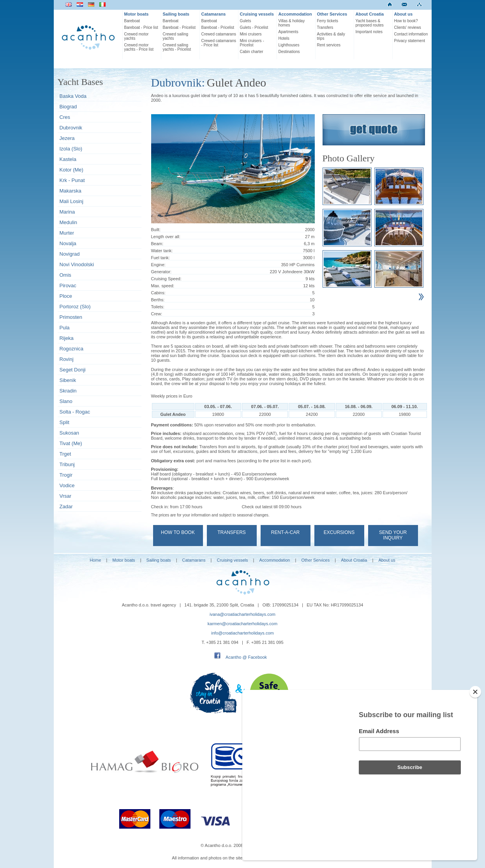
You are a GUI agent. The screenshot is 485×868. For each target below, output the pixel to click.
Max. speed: (163, 286)
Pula (65, 328)
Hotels (284, 38)
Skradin (68, 391)
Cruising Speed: (166, 279)
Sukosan (70, 433)
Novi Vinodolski (77, 264)
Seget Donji (73, 370)
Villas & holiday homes (292, 23)
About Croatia (370, 14)
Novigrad (70, 254)
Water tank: (162, 251)
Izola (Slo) (71, 149)
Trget (65, 454)
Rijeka (67, 338)
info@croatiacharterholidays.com (242, 633)
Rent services (329, 45)
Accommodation (295, 14)
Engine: (158, 265)
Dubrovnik (71, 128)
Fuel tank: (160, 258)
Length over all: (166, 237)
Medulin (69, 222)
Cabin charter (252, 52)
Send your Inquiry (393, 535)
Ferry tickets (328, 21)
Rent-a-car (285, 532)
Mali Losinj (71, 201)
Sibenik (68, 380)
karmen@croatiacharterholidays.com (242, 624)
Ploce (66, 296)
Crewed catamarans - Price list (219, 43)
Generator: (161, 272)
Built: (156, 230)
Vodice (67, 485)
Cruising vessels (257, 14)
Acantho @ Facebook (246, 657)
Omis (65, 275)
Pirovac (68, 286)
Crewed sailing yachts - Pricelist (177, 47)
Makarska (71, 191)
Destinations (289, 52)
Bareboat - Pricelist (179, 27)
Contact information (411, 34)
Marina (67, 212)
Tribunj (67, 464)
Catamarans (214, 14)
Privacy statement (410, 41)
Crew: (157, 314)
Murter (67, 233)
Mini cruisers (251, 34)
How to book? (406, 21)
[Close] (475, 734)
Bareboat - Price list (141, 27)
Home (95, 560)
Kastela (68, 159)
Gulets (246, 21)
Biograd (68, 107)
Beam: (157, 244)
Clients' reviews (408, 27)
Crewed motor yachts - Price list (139, 47)
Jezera (67, 138)
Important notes (369, 32)
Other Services (332, 14)
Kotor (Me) (71, 170)
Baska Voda (73, 96)
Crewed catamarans (219, 34)
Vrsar (66, 496)
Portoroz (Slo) (75, 307)
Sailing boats (176, 14)
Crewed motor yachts (137, 36)
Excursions (339, 532)
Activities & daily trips (331, 36)
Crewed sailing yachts (176, 36)
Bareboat (132, 21)
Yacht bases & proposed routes (370, 23)
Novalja (68, 243)
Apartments (288, 32)
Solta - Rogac (75, 412)
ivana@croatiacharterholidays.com (242, 614)
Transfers (325, 27)
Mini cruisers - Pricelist (252, 43)
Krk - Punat (72, 180)
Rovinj (67, 359)
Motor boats (137, 14)
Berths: (158, 300)
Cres (65, 117)
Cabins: (158, 293)
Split (64, 422)
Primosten (71, 317)
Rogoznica (71, 349)
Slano (66, 401)
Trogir (66, 475)
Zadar (66, 506)
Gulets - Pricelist (254, 27)
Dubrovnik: (178, 82)
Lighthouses (289, 45)
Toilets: (158, 307)
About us (404, 14)
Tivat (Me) (71, 443)
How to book (178, 532)
